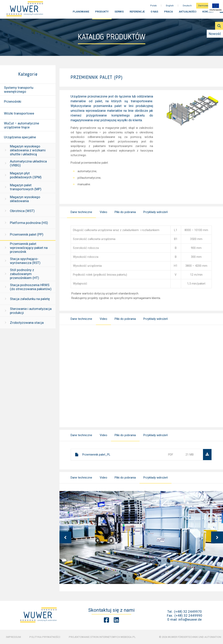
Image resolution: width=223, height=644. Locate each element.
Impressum (13, 637)
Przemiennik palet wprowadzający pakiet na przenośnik (29, 248)
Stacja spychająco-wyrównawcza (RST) (25, 261)
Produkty (102, 14)
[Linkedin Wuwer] (116, 620)
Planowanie (81, 14)
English (170, 8)
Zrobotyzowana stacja (27, 323)
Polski (154, 8)
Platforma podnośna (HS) (29, 223)
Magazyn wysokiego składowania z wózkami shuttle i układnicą (28, 150)
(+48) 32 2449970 (188, 612)
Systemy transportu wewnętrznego (19, 90)
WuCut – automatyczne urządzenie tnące (22, 125)
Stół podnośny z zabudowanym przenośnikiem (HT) (24, 274)
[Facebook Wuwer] (106, 620)
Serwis (119, 14)
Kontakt (208, 14)
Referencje (137, 14)
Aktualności (188, 14)
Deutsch (187, 8)
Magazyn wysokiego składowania (25, 199)
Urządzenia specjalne (20, 137)
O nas (154, 14)
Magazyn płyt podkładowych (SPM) (26, 175)
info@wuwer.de (190, 619)
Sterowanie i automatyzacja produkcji (31, 311)
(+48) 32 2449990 (188, 615)
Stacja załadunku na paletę (30, 299)
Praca (168, 14)
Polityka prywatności (45, 637)
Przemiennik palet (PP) (27, 234)
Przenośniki (13, 101)
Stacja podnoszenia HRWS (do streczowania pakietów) (31, 287)
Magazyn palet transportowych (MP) (26, 187)
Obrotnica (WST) (22, 211)
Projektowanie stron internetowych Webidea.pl (102, 637)
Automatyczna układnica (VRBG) (28, 163)
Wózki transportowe (19, 113)
